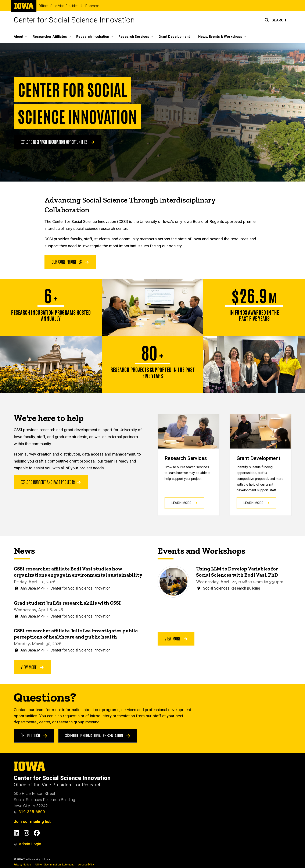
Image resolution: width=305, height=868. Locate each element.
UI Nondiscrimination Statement (55, 865)
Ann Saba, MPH (33, 588)
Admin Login (30, 844)
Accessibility (86, 865)
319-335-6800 (29, 812)
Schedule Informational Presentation (98, 735)
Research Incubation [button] (93, 37)
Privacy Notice (22, 865)
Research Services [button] (134, 37)
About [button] (19, 37)
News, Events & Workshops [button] (220, 37)
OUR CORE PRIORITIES (70, 261)
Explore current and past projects (51, 482)
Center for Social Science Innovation (74, 20)
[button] (275, 20)
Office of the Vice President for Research (69, 6)
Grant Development (174, 37)
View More (32, 667)
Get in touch (34, 735)
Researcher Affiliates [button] (50, 37)
